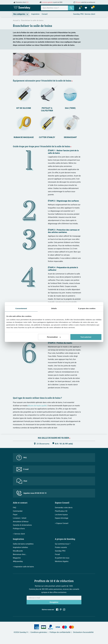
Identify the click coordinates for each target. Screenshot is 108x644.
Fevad (57, 554)
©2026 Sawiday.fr (21, 632)
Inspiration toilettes (20, 547)
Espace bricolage (62, 518)
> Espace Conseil (62, 523)
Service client (90, 14)
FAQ (22, 458)
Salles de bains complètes (23, 544)
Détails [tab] (54, 308)
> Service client (19, 534)
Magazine (17, 558)
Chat (22, 481)
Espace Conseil (62, 503)
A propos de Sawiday (65, 539)
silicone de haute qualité (37, 406)
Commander (18, 511)
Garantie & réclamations (22, 525)
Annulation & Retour (21, 522)
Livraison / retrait (20, 518)
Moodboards (18, 551)
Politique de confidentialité (60, 632)
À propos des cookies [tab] (87, 308)
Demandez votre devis (64, 508)
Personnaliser (54, 337)
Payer (15, 515)
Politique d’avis (19, 529)
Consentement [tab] (21, 308)
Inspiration (35, 14)
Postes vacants (61, 547)
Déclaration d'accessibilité (83, 632)
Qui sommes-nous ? (63, 544)
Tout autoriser (86, 337)
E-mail (22, 469)
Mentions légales (62, 561)
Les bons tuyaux (61, 515)
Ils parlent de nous (62, 558)
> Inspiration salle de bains (23, 567)
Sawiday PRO (78, 14)
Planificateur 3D (61, 511)
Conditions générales (39, 632)
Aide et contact (20, 503)
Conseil (45, 14)
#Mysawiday (18, 561)
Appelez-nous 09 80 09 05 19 (31, 493)
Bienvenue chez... (20, 554)
